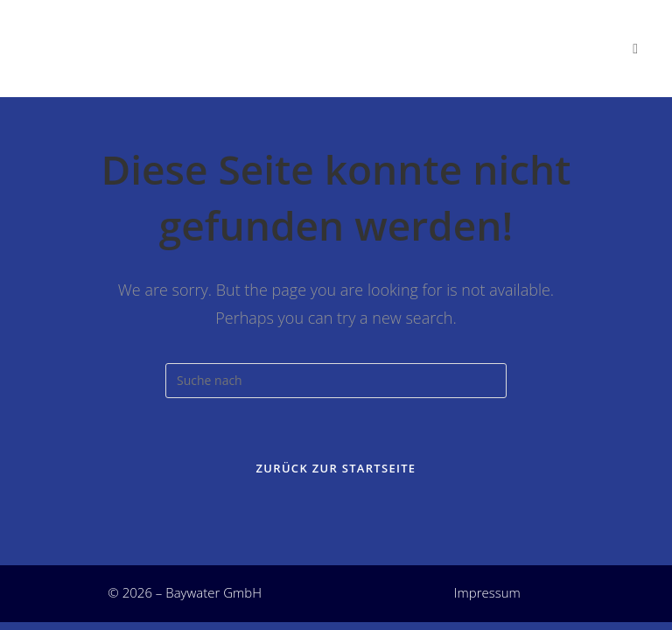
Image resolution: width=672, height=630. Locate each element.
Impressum (487, 592)
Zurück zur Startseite (336, 468)
